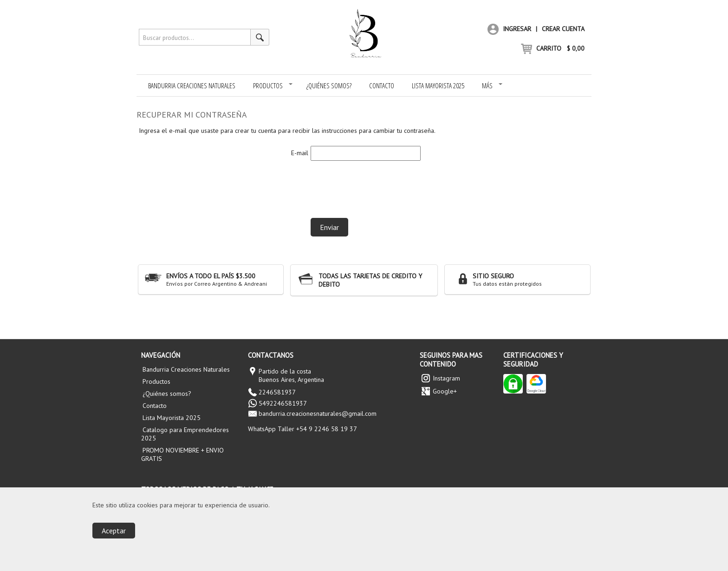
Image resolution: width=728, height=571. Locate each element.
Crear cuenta (563, 29)
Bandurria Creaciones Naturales (192, 85)
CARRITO (553, 48)
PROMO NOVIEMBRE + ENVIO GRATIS (182, 454)
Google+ (445, 391)
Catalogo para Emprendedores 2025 (185, 434)
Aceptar (114, 531)
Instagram (446, 378)
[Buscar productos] (260, 37)
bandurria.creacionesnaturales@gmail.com (318, 413)
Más (492, 85)
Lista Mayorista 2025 (438, 85)
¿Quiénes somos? (329, 85)
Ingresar (509, 29)
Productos (273, 85)
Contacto (382, 85)
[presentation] (381, 186)
